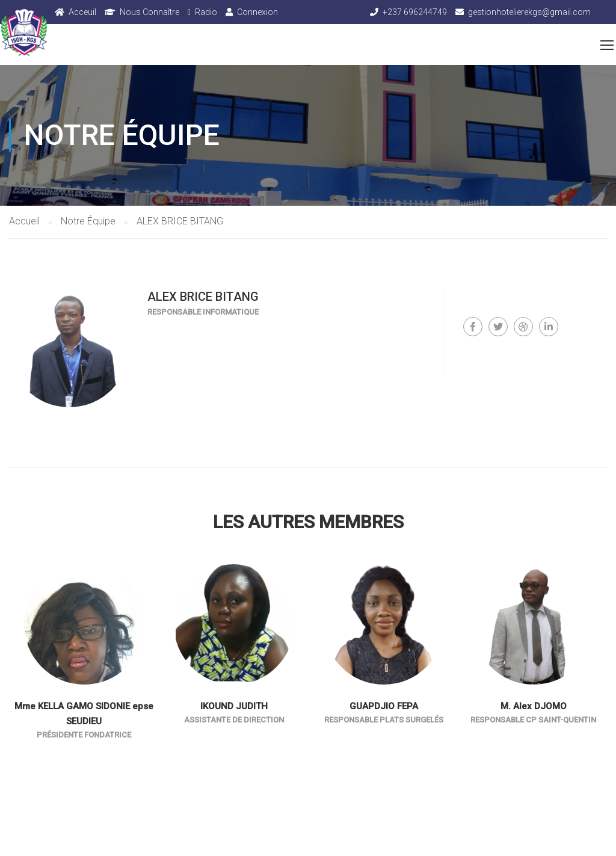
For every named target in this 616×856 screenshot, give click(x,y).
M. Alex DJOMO (534, 706)
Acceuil (82, 12)
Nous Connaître (149, 12)
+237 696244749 (415, 12)
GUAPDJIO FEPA (384, 706)
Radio (206, 12)
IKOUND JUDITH (234, 706)
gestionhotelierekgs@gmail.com (529, 12)
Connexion (257, 12)
